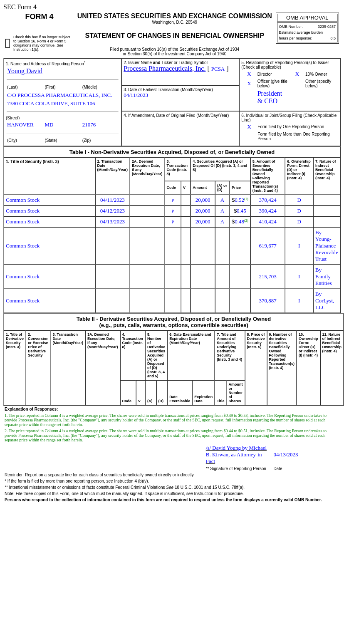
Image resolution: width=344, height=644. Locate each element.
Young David (25, 71)
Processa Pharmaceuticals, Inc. (165, 68)
